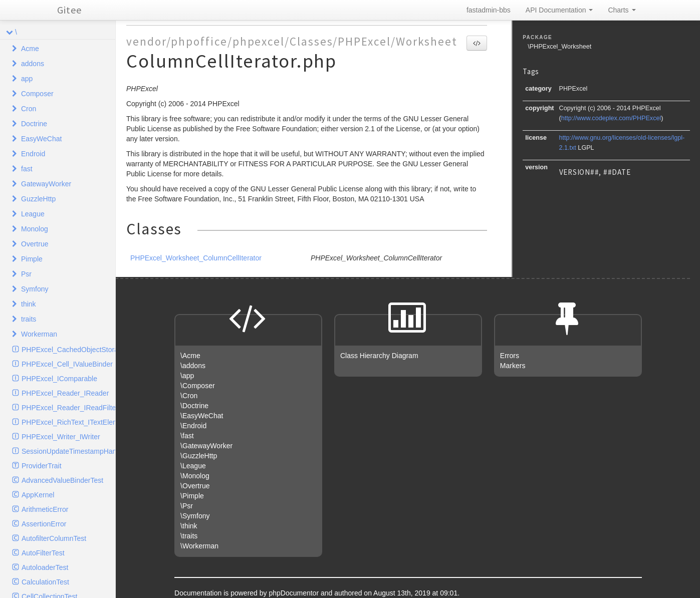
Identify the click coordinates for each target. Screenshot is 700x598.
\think (189, 526)
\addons (193, 366)
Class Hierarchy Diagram (379, 356)
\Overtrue (195, 486)
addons (33, 64)
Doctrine (34, 124)
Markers (513, 366)
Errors (510, 356)
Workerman (39, 334)
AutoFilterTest (43, 553)
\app (187, 376)
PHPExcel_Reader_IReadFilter (68, 408)
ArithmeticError (45, 509)
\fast (187, 436)
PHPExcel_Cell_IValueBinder (67, 364)
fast (27, 169)
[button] (477, 43)
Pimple (32, 259)
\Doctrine (194, 406)
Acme (30, 49)
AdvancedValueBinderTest (62, 480)
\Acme (190, 356)
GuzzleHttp (38, 199)
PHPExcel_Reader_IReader (65, 393)
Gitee (69, 10)
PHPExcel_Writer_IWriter (61, 437)
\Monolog (195, 476)
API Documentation (559, 10)
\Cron (189, 396)
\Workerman (199, 546)
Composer (37, 94)
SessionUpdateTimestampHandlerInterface (68, 451)
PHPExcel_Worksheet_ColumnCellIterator (196, 258)
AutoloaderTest (45, 567)
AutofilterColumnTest (54, 538)
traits (29, 319)
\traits (189, 536)
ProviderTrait (42, 466)
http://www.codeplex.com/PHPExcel (611, 118)
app (27, 79)
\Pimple (192, 496)
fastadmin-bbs (489, 10)
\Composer (197, 386)
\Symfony (195, 516)
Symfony (35, 289)
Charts (622, 10)
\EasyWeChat (202, 416)
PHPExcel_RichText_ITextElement (68, 422)
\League (193, 466)
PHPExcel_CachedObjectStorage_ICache (68, 350)
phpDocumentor (295, 593)
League (33, 214)
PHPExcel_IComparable (59, 379)
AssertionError (44, 524)
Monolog (35, 229)
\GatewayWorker (206, 446)
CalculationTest (45, 582)
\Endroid (193, 426)
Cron (29, 109)
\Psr (187, 506)
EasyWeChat (41, 139)
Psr (26, 274)
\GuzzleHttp (199, 456)
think (29, 304)
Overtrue (35, 244)
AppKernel (38, 495)
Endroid (33, 154)
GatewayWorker (46, 184)
